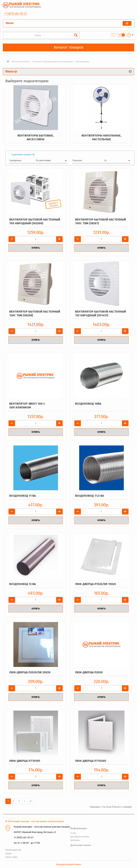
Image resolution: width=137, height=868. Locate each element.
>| (31, 801)
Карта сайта (11, 857)
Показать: (78, 160)
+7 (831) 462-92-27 (16, 14)
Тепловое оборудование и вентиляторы (53, 62)
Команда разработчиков (68, 864)
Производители (13, 850)
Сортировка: (15, 160)
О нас (73, 833)
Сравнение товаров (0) (23, 155)
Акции (8, 853)
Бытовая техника (21, 62)
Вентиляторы (83, 62)
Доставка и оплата (80, 837)
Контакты (75, 840)
